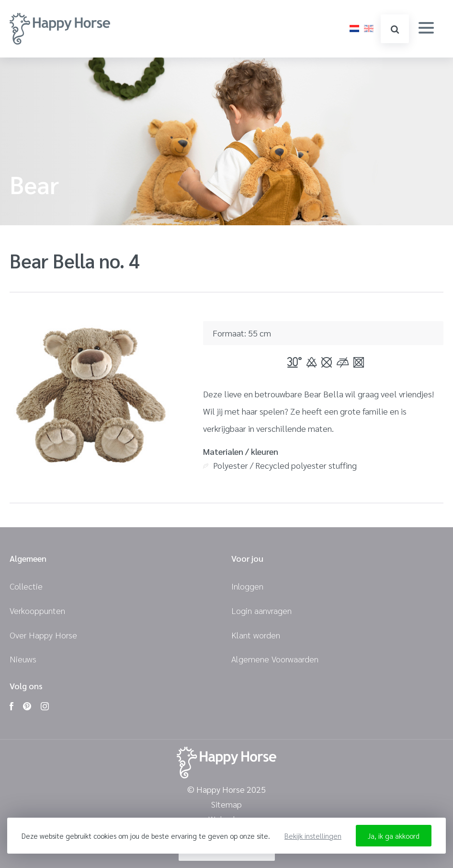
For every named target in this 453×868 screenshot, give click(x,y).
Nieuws (23, 659)
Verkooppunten (37, 610)
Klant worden (256, 635)
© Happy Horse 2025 (226, 790)
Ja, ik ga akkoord (394, 836)
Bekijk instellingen (313, 836)
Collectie (26, 586)
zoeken (395, 29)
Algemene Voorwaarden (275, 659)
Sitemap (226, 804)
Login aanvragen (261, 610)
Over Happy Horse (43, 635)
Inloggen (247, 586)
